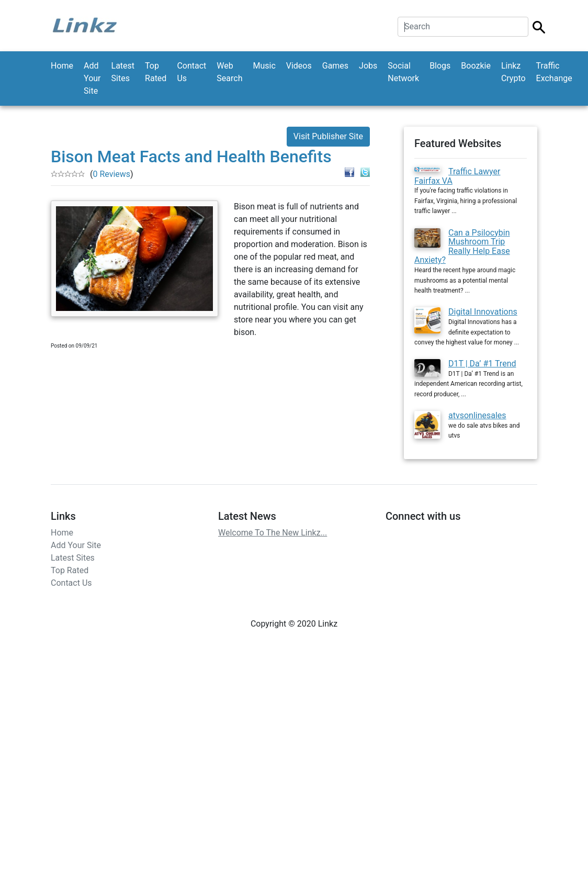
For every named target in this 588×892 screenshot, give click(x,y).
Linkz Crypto (513, 72)
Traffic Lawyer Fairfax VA (457, 176)
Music (264, 66)
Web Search (229, 72)
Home (62, 66)
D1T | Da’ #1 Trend (482, 364)
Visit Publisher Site (328, 136)
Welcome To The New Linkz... (273, 533)
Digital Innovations (483, 312)
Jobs (368, 66)
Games (335, 66)
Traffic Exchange (554, 72)
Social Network (403, 72)
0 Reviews (111, 174)
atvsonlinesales (477, 415)
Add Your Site (92, 78)
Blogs (440, 66)
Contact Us (191, 72)
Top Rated (156, 72)
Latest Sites (123, 72)
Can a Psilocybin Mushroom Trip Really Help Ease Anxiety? (462, 247)
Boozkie (476, 66)
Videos (299, 66)
